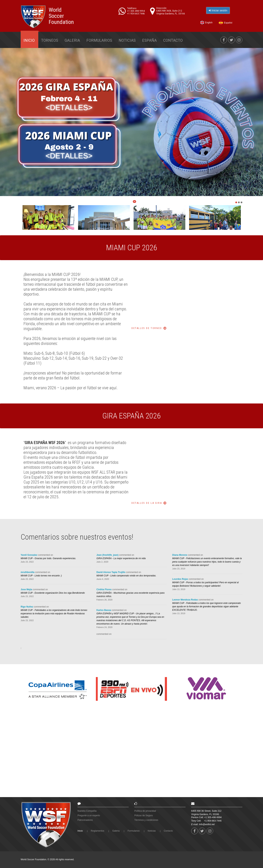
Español (229, 23)
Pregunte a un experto (89, 815)
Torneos (50, 40)
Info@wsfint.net (207, 824)
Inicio (29, 40)
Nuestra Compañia (87, 811)
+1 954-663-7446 (213, 821)
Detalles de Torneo (147, 328)
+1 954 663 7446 (138, 14)
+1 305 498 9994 (138, 11)
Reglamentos (97, 831)
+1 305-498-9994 (213, 817)
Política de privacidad (145, 811)
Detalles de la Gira (147, 503)
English (210, 23)
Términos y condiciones (146, 820)
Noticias (127, 40)
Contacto (173, 40)
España (149, 40)
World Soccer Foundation (61, 16)
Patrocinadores (85, 820)
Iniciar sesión (221, 10)
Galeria (72, 40)
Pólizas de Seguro (144, 815)
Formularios (99, 40)
